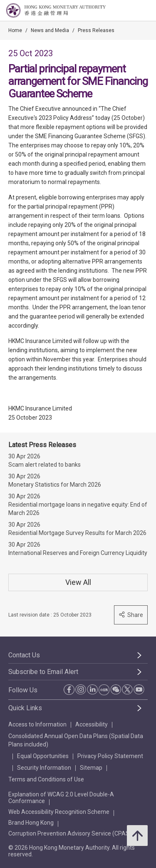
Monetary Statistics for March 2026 (55, 485)
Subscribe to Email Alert (43, 672)
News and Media (50, 30)
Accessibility (92, 724)
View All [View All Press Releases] (78, 582)
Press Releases (96, 30)
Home (15, 30)
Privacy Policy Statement (110, 756)
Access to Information (37, 724)
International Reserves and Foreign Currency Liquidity (78, 553)
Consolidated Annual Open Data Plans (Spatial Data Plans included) (76, 740)
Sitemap (91, 768)
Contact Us (24, 655)
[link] (129, 11)
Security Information (44, 768)
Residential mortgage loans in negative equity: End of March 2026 (78, 509)
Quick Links (25, 708)
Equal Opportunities (43, 756)
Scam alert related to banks (45, 465)
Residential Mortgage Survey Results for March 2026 (77, 533)
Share (131, 615)
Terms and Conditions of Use (46, 779)
